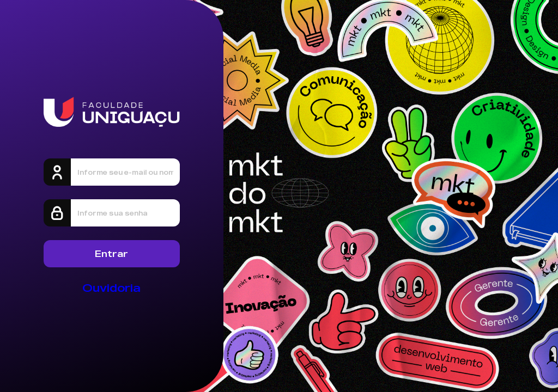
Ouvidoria (111, 288)
